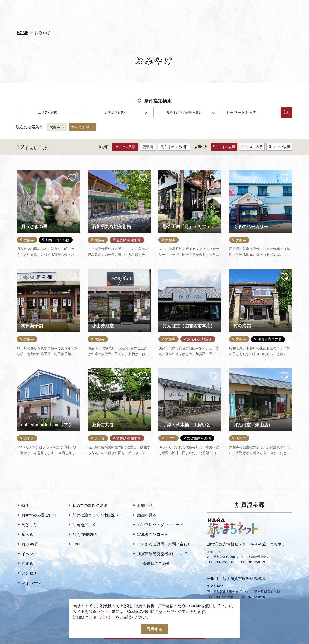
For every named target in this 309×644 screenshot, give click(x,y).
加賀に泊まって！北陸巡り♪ (94, 515)
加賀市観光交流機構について (160, 554)
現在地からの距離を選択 (191, 113)
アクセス (27, 573)
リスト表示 (252, 147)
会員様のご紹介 (154, 563)
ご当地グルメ (82, 525)
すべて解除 (83, 127)
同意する (154, 629)
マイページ (29, 583)
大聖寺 (57, 127)
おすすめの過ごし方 (37, 515)
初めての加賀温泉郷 (88, 506)
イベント (27, 554)
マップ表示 (279, 147)
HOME (23, 33)
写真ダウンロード (150, 535)
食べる (25, 535)
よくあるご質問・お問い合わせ (162, 544)
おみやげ (27, 544)
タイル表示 (224, 147)
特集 (23, 506)
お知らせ (142, 506)
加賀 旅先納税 (82, 535)
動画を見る (144, 515)
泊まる (25, 564)
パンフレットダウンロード (158, 525)
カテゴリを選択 (126, 113)
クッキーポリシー (100, 617)
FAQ (74, 544)
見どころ (27, 525)
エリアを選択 (58, 113)
